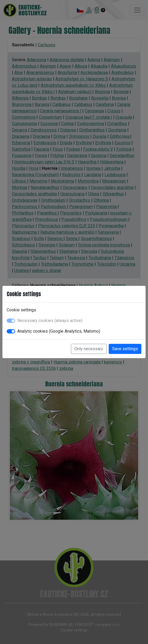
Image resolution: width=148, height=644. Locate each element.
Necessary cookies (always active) (50, 321)
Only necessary (89, 349)
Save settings (125, 349)
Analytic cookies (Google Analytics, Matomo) (59, 331)
